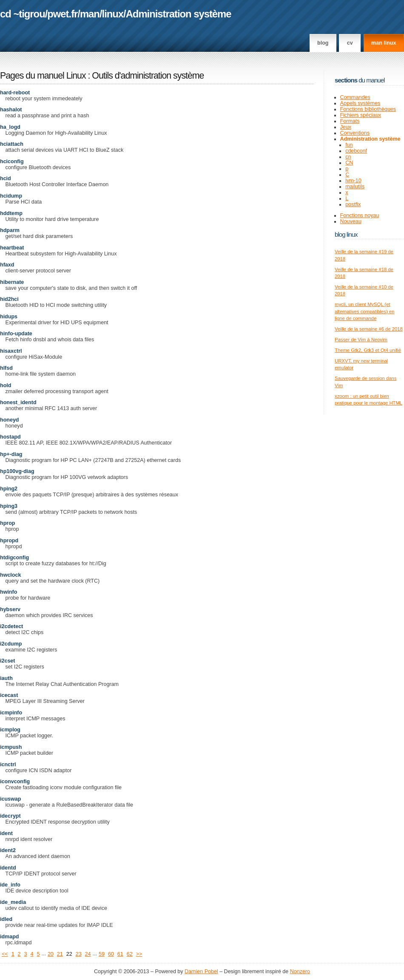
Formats (350, 121)
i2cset (8, 661)
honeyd (10, 420)
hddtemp (11, 213)
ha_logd (10, 127)
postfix (353, 204)
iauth (6, 678)
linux (113, 14)
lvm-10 (353, 181)
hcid (6, 178)
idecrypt (10, 816)
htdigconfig (14, 558)
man (90, 14)
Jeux (346, 127)
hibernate (12, 282)
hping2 (9, 489)
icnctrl (8, 765)
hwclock (10, 575)
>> (139, 954)
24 (88, 954)
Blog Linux (346, 234)
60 (111, 954)
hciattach (12, 144)
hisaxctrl (11, 351)
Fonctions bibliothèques (368, 109)
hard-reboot (15, 93)
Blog (323, 43)
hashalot (11, 110)
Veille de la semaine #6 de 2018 (369, 329)
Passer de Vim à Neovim (361, 340)
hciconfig (12, 161)
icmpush (11, 747)
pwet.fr (62, 14)
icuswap (10, 799)
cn (348, 157)
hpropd (9, 541)
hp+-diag (11, 454)
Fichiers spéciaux (361, 115)
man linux (384, 43)
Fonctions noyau (360, 215)
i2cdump (11, 644)
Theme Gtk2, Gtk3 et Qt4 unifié (368, 350)
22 (69, 954)
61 (120, 954)
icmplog (10, 730)
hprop (7, 523)
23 (79, 954)
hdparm (10, 230)
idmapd (10, 937)
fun (349, 145)
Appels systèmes (360, 103)
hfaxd (7, 265)
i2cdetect (11, 626)
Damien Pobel (201, 972)
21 (60, 954)
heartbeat (12, 248)
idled (6, 919)
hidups (9, 317)
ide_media (13, 902)
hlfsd (6, 368)
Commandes (355, 97)
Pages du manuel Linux (43, 76)
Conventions (355, 133)
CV (350, 43)
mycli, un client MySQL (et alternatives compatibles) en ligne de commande (364, 311)
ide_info (10, 885)
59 (102, 954)
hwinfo (9, 592)
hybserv (10, 609)
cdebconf (356, 151)
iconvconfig (15, 782)
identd (8, 868)
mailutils (355, 187)
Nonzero (300, 972)
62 (130, 954)
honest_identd (18, 402)
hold (6, 385)
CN (349, 163)
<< (5, 954)
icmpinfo (11, 713)
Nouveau (351, 221)
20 (51, 954)
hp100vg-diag (17, 471)
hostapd (10, 437)
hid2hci (9, 299)
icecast (9, 695)
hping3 (9, 506)
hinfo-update (16, 334)
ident (6, 833)
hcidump (11, 196)
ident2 (8, 850)
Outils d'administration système (148, 76)
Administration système (179, 14)
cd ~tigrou (23, 14)
